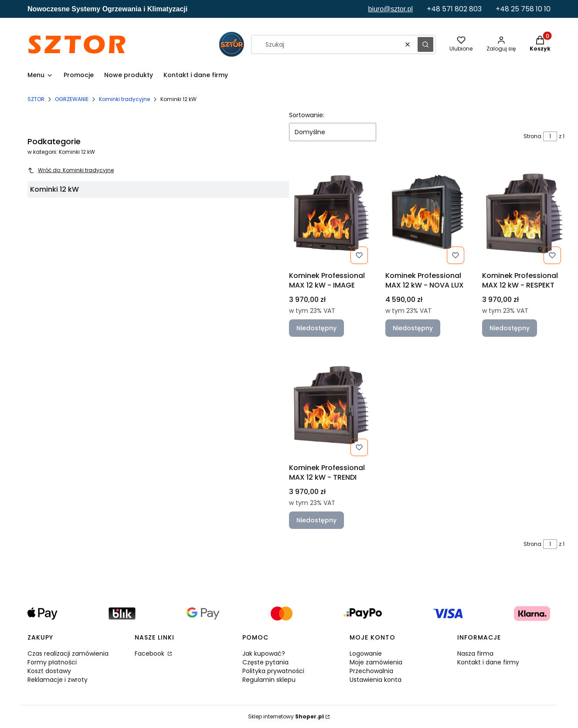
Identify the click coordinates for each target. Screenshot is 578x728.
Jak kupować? (264, 654)
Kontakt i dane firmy (488, 662)
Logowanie (366, 654)
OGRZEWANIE (72, 99)
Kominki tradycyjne (124, 99)
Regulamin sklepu (269, 680)
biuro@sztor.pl (390, 9)
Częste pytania (265, 662)
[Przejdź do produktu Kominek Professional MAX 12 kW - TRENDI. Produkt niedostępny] (330, 405)
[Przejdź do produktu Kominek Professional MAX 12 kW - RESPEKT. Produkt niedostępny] (523, 213)
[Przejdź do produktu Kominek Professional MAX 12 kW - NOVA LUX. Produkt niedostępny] (427, 213)
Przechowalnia (371, 671)
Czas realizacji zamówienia (68, 654)
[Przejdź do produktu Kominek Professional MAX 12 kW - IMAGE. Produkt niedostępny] (330, 213)
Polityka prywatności (273, 671)
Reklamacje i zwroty (58, 680)
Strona (532, 136)
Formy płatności (52, 662)
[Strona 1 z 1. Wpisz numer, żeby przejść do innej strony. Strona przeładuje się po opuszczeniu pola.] (550, 136)
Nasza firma (475, 654)
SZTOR (36, 99)
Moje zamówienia (376, 662)
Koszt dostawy (49, 671)
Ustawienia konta (376, 680)
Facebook (150, 654)
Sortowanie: (307, 115)
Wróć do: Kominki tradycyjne (71, 170)
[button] (425, 44)
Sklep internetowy (286, 716)
